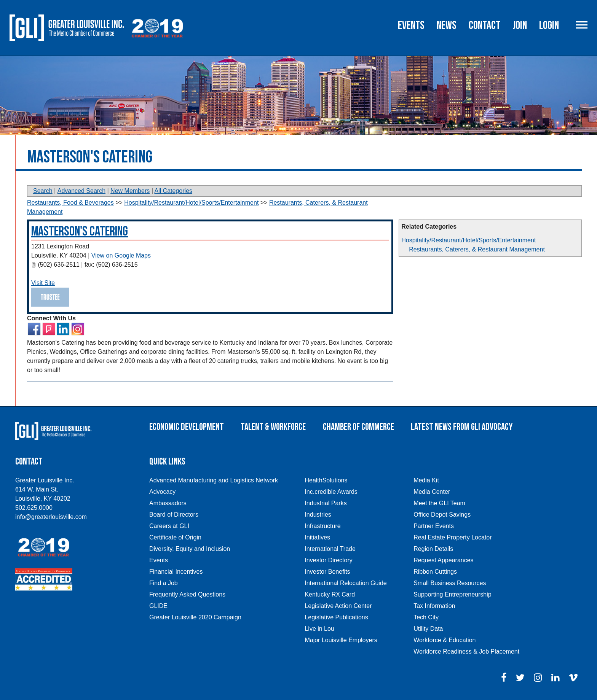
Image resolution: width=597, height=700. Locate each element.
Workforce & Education (445, 640)
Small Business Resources (450, 583)
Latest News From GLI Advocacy (462, 427)
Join (520, 25)
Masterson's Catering (80, 231)
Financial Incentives (176, 572)
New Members (130, 191)
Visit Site (43, 283)
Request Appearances (443, 560)
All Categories (173, 191)
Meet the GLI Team (439, 503)
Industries (318, 515)
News (447, 25)
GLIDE (158, 606)
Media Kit (426, 480)
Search (43, 191)
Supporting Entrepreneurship (453, 594)
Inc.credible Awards (331, 492)
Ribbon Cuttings (435, 572)
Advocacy (162, 492)
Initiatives (317, 537)
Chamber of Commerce (358, 427)
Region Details (433, 549)
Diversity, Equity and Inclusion (190, 549)
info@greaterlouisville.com (51, 517)
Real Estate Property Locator (453, 537)
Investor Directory (328, 560)
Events (411, 25)
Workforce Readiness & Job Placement (466, 651)
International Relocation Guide (346, 583)
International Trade (330, 549)
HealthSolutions (326, 480)
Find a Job (164, 583)
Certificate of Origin (175, 537)
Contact (484, 25)
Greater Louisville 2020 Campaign (195, 617)
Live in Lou (319, 629)
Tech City (426, 617)
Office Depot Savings (442, 515)
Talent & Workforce (273, 427)
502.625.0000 (34, 508)
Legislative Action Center (338, 606)
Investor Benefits (327, 572)
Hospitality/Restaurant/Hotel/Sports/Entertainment (469, 240)
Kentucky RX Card (330, 594)
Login (549, 25)
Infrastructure (322, 526)
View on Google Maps (121, 255)
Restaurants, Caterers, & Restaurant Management (477, 249)
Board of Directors (174, 515)
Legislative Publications (336, 617)
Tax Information (434, 606)
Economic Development (187, 427)
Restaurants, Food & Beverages (70, 203)
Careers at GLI (169, 526)
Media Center (432, 492)
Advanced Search (81, 191)
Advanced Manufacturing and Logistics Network (214, 480)
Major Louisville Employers (341, 640)
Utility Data (428, 629)
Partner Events (434, 526)
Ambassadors (168, 503)
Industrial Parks (326, 503)
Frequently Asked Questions (187, 594)
